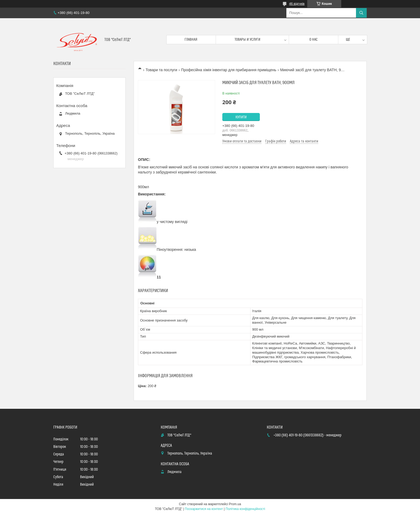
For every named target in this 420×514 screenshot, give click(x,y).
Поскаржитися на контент (204, 509)
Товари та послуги (161, 70)
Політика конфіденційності (245, 509)
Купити (241, 117)
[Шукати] (361, 13)
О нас (314, 40)
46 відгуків (297, 4)
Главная (191, 40)
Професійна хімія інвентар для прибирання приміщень (229, 70)
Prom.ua (235, 504)
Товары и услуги (247, 40)
